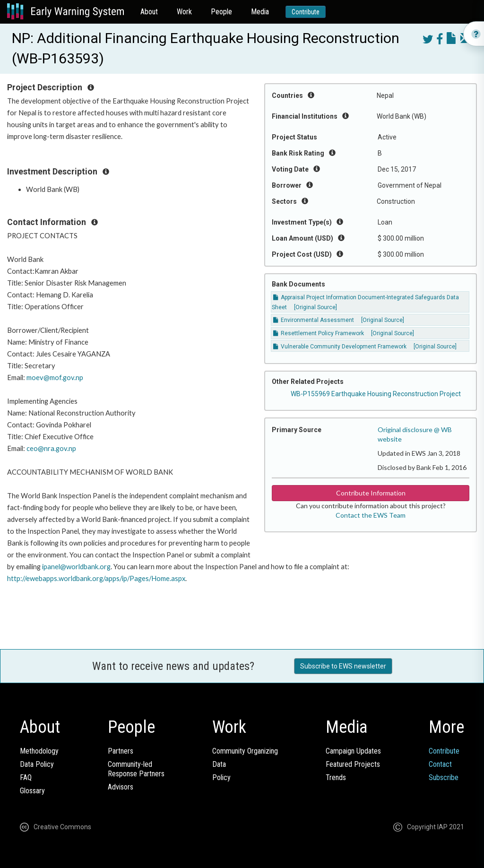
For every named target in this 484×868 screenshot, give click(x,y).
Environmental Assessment (314, 320)
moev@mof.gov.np (55, 378)
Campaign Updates (353, 751)
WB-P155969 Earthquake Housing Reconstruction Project (376, 394)
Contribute (306, 12)
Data (219, 764)
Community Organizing (245, 751)
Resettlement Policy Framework (319, 333)
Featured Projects (353, 764)
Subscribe (444, 777)
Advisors (121, 787)
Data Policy (37, 764)
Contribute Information (371, 493)
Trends (336, 777)
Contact (440, 764)
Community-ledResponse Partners (136, 769)
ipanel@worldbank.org (76, 567)
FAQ (26, 777)
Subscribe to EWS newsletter (343, 666)
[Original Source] (315, 307)
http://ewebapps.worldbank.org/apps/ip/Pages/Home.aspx (96, 578)
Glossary (32, 791)
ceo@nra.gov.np (51, 448)
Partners (121, 751)
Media (260, 12)
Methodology (39, 751)
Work (184, 12)
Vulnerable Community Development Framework (340, 347)
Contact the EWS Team (371, 515)
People (221, 12)
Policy (221, 777)
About (149, 12)
